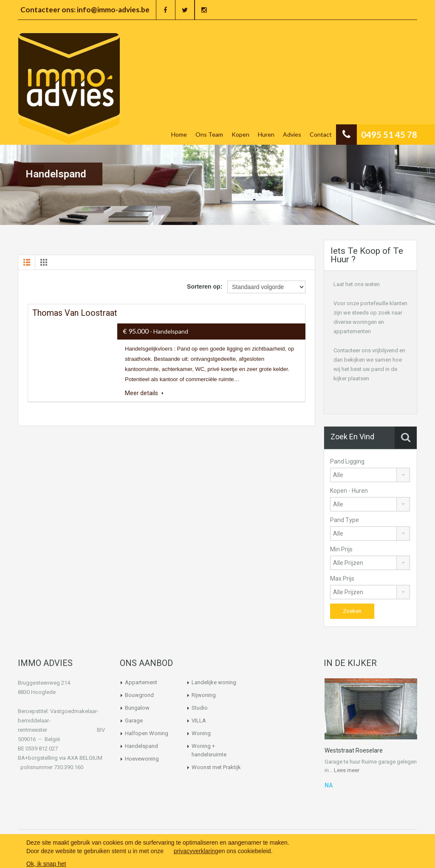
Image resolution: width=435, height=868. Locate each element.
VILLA (199, 721)
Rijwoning (204, 695)
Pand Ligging (347, 461)
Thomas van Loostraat (75, 313)
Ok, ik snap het (46, 864)
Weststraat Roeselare (354, 750)
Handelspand (141, 746)
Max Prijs (342, 579)
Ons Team (209, 134)
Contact (321, 134)
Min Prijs (341, 549)
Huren (266, 134)
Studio (200, 708)
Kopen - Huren (349, 491)
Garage (134, 721)
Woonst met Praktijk (216, 767)
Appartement (141, 682)
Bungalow (137, 708)
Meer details (144, 393)
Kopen (240, 134)
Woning (201, 733)
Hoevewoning (142, 759)
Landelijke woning (214, 682)
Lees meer (347, 770)
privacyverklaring (196, 851)
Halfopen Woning (147, 733)
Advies (292, 134)
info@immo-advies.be (113, 10)
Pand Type (345, 520)
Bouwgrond (139, 695)
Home (179, 134)
